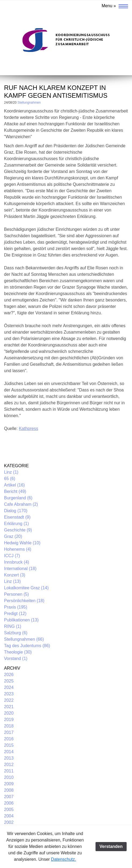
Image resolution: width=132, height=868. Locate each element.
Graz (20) (13, 536)
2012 (9, 765)
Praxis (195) (16, 607)
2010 (9, 777)
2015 (9, 745)
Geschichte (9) (18, 530)
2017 (9, 732)
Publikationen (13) (21, 620)
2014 (9, 752)
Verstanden (111, 846)
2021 (9, 707)
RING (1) (13, 626)
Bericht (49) (15, 491)
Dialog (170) (16, 511)
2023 (9, 694)
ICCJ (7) (12, 556)
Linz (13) (12, 581)
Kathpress (28, 429)
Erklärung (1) (16, 524)
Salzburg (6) (16, 633)
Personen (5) (16, 594)
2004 (9, 816)
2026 (9, 675)
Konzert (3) (15, 575)
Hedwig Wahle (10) (22, 543)
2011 (9, 771)
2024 (9, 687)
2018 (9, 726)
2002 (9, 822)
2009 (9, 784)
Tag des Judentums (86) (27, 646)
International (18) (20, 569)
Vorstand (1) (16, 658)
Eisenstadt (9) (17, 517)
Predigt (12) (15, 614)
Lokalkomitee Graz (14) (26, 588)
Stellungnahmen (29, 103)
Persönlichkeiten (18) (24, 601)
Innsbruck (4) (16, 562)
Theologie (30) (18, 652)
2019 (9, 720)
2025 (9, 681)
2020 (9, 713)
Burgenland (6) (18, 498)
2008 (9, 790)
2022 (9, 700)
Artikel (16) (14, 485)
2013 (9, 758)
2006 (9, 803)
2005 (9, 809)
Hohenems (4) (18, 549)
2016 (9, 739)
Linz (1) (11, 472)
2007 (9, 797)
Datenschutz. (63, 859)
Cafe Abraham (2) (21, 504)
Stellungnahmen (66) (24, 639)
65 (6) (10, 479)
